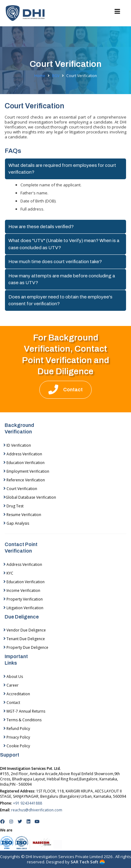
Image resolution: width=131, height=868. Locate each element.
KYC (8, 573)
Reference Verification (24, 480)
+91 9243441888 (28, 803)
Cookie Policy (17, 746)
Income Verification (22, 590)
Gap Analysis (16, 523)
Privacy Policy (17, 737)
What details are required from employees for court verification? (62, 169)
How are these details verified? (41, 227)
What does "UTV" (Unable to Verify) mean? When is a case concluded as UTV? (64, 244)
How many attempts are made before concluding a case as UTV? (62, 279)
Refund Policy (17, 729)
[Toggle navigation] (117, 13)
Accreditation (17, 694)
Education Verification (24, 463)
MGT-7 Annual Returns (24, 711)
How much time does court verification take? (55, 262)
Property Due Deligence (26, 647)
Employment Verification (26, 471)
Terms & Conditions (22, 720)
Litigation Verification (23, 608)
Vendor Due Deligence (25, 630)
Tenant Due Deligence (24, 639)
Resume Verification (22, 515)
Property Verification (23, 599)
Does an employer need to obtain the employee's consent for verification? (60, 300)
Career (11, 685)
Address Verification (23, 454)
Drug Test (13, 506)
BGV (56, 76)
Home (40, 76)
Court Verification (20, 489)
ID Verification (17, 445)
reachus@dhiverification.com (37, 810)
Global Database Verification (30, 497)
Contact (12, 703)
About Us (13, 677)
